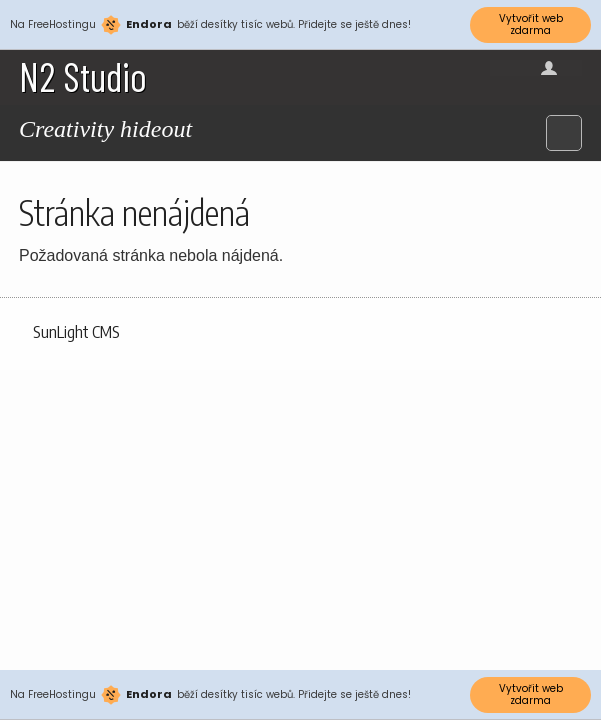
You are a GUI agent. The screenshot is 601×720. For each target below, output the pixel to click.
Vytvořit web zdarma (531, 24)
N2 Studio (83, 76)
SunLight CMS (76, 332)
